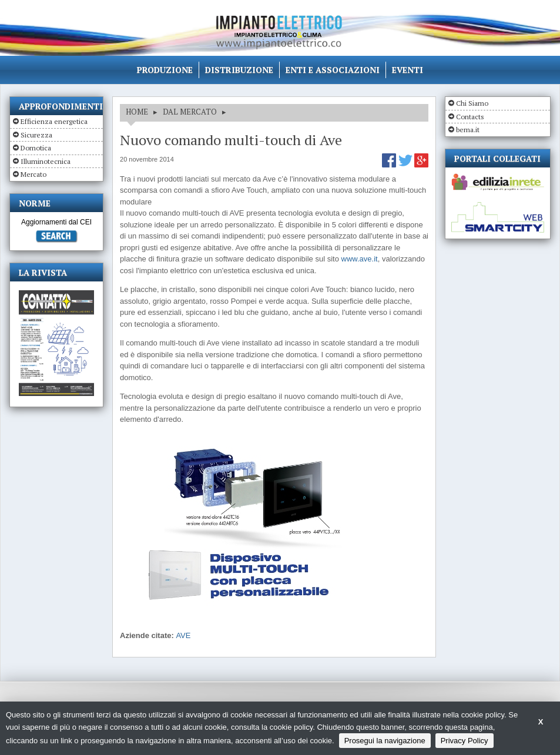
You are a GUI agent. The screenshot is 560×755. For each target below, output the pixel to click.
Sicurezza (36, 135)
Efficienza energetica (54, 121)
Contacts (470, 117)
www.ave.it (360, 259)
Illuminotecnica (46, 161)
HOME (137, 112)
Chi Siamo (472, 103)
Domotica (36, 148)
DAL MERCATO (190, 112)
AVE (183, 635)
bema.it (468, 130)
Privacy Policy (465, 741)
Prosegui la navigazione (385, 741)
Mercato (33, 174)
